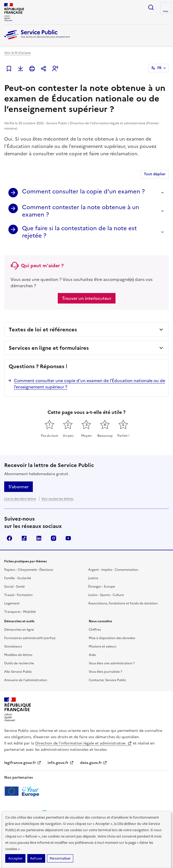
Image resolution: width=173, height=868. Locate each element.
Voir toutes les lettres (57, 499)
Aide (92, 655)
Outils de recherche (19, 663)
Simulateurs (13, 646)
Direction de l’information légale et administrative (83, 743)
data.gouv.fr (94, 763)
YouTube (68, 538)
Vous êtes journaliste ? (105, 672)
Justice (93, 578)
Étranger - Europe (102, 587)
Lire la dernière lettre (20, 499)
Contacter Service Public (108, 680)
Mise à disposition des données (112, 638)
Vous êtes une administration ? (112, 663)
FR (159, 68)
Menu (166, 12)
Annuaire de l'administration (26, 680)
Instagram (54, 538)
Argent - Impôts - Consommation (113, 570)
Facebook (9, 538)
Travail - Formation (18, 595)
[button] (55, 69)
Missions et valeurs (103, 646)
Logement (12, 603)
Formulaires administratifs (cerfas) (30, 638)
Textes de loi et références (43, 330)
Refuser (36, 858)
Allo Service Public (18, 672)
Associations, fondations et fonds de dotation (123, 603)
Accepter (15, 858)
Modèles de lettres (18, 655)
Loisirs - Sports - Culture (106, 595)
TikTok (24, 538)
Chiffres (95, 630)
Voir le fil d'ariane (17, 53)
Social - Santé (14, 587)
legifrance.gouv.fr (23, 763)
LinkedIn (39, 538)
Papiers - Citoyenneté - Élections (29, 570)
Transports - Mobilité (20, 612)
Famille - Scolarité (18, 578)
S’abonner (19, 487)
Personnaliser (60, 858)
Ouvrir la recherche (151, 7)
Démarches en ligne (19, 630)
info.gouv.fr (61, 763)
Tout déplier (155, 174)
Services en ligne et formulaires (49, 348)
